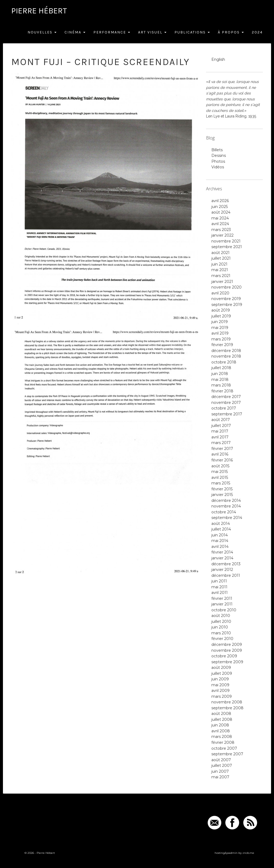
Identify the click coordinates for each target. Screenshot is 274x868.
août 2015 (220, 466)
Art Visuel (152, 32)
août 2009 (221, 668)
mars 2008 (222, 737)
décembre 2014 (226, 501)
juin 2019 (220, 322)
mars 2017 (221, 443)
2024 (257, 32)
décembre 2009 (227, 645)
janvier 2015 (222, 495)
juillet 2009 (222, 673)
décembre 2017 (226, 397)
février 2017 (222, 449)
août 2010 (221, 616)
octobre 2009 (224, 656)
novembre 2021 (226, 241)
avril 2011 (220, 593)
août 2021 (220, 253)
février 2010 (222, 639)
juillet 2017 (221, 426)
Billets (217, 150)
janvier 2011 (222, 604)
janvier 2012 (222, 570)
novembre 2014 (226, 506)
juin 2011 (219, 581)
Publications (192, 32)
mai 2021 (220, 270)
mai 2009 (220, 685)
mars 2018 (221, 385)
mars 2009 (222, 696)
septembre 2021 (227, 247)
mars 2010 (221, 633)
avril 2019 (220, 333)
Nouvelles (42, 32)
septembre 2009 (227, 662)
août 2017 (221, 420)
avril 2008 (221, 731)
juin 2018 (220, 374)
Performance (112, 32)
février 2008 (223, 742)
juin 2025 (220, 207)
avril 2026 (220, 201)
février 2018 (222, 391)
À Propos (231, 32)
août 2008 (221, 714)
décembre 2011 (226, 575)
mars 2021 (221, 276)
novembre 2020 (227, 287)
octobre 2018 (224, 362)
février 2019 (222, 345)
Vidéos (218, 167)
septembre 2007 (227, 754)
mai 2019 (220, 328)
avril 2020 (220, 293)
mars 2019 (221, 339)
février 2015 (222, 489)
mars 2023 (221, 230)
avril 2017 (220, 437)
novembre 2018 (226, 356)
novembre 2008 (227, 702)
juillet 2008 (222, 719)
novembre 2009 (227, 650)
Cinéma (75, 32)
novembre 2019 (226, 299)
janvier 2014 (222, 558)
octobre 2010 (224, 610)
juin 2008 (220, 725)
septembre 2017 (227, 414)
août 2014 (221, 524)
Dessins (219, 156)
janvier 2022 (222, 235)
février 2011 (222, 598)
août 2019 (221, 310)
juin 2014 (220, 535)
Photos (218, 161)
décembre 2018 (226, 351)
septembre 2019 (227, 305)
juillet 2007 (222, 765)
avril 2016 (220, 454)
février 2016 (222, 460)
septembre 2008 (227, 708)
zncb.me (248, 853)
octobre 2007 (224, 748)
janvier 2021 (222, 282)
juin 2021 (219, 264)
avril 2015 (220, 477)
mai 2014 (220, 541)
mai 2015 (220, 472)
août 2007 (221, 760)
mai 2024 (220, 218)
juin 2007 (220, 771)
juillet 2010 (221, 621)
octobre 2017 (224, 408)
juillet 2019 (221, 316)
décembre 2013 (226, 564)
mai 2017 (220, 431)
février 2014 (222, 552)
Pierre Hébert (39, 11)
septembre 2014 (227, 518)
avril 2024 (220, 224)
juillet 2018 (221, 368)
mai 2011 (219, 587)
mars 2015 (221, 483)
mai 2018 (220, 380)
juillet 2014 (221, 529)
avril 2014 (220, 547)
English (218, 59)
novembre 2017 (226, 403)
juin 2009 (220, 679)
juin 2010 (220, 627)
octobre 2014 (224, 512)
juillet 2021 (221, 258)
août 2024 (221, 212)
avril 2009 (220, 691)
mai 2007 (220, 777)
